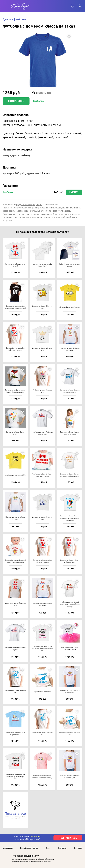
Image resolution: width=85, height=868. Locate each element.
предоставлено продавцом (29, 205)
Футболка (38, 101)
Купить (74, 192)
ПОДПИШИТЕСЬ (68, 838)
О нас (48, 848)
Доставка (78, 848)
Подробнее (16, 101)
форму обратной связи (20, 211)
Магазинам (8, 848)
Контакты (62, 848)
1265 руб (58, 192)
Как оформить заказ (29, 848)
